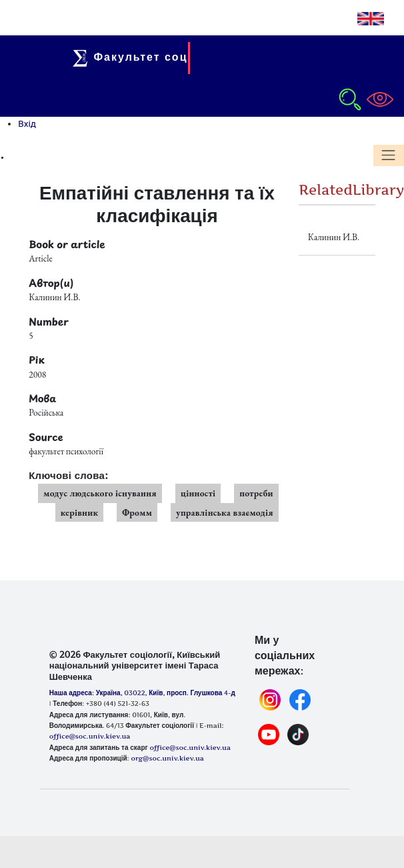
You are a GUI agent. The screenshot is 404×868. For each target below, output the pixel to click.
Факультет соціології (154, 57)
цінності (198, 493)
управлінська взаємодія (225, 512)
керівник (80, 512)
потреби (256, 493)
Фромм (137, 512)
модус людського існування (100, 493)
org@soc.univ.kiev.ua (167, 758)
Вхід (27, 123)
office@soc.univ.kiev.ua (190, 747)
